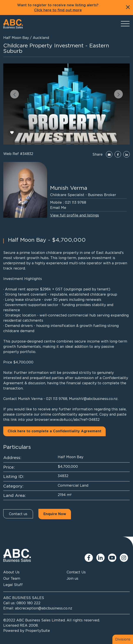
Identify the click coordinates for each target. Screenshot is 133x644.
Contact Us (76, 572)
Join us (72, 578)
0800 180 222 (28, 603)
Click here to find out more (58, 10)
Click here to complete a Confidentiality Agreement (54, 431)
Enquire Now (55, 514)
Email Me (58, 208)
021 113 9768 (76, 202)
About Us (11, 572)
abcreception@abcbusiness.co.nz (44, 608)
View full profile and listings (75, 215)
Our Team (12, 578)
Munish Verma (69, 188)
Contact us (18, 514)
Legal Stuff (13, 585)
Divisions (123, 639)
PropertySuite (38, 631)
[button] (15, 94)
